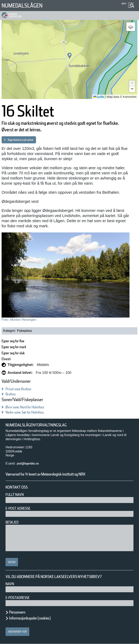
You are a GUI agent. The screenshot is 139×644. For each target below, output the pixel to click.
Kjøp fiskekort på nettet (25, 140)
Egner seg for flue (17, 341)
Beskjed (13, 522)
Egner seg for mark (19, 347)
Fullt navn (16, 495)
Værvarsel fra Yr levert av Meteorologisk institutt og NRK (62, 474)
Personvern (20, 612)
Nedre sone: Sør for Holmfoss (32, 412)
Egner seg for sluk (18, 353)
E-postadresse (20, 598)
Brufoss (12, 394)
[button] (69, 56)
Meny (123, 4)
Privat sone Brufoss (23, 389)
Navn (10, 584)
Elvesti (8, 359)
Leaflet (97, 97)
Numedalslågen (26, 5)
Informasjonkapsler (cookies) (38, 618)
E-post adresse (21, 508)
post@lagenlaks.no (32, 463)
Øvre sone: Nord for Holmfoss (32, 407)
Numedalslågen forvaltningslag (42, 425)
